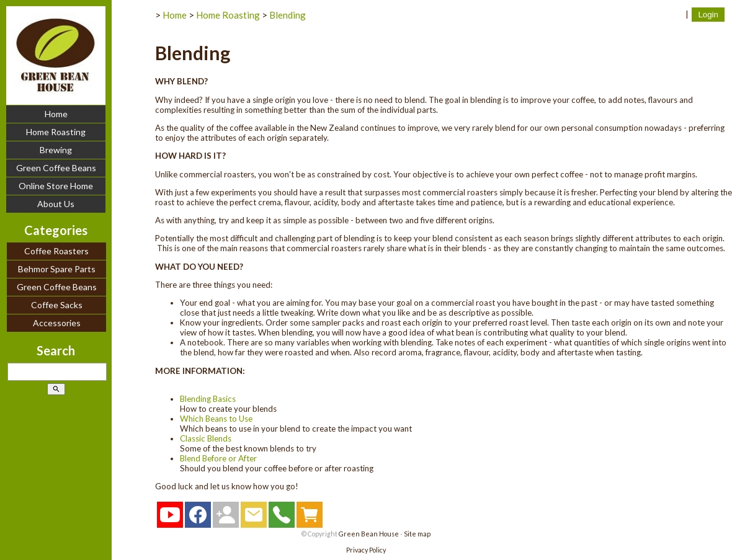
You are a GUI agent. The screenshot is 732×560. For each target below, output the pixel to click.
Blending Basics (208, 399)
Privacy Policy (366, 550)
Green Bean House (369, 534)
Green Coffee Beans (56, 168)
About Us (56, 204)
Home (56, 114)
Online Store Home (56, 186)
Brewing (56, 150)
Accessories (57, 323)
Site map (417, 534)
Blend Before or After (218, 458)
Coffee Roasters (56, 251)
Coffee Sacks (57, 305)
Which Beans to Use (216, 419)
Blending (288, 15)
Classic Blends (206, 438)
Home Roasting (56, 132)
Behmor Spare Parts (57, 269)
